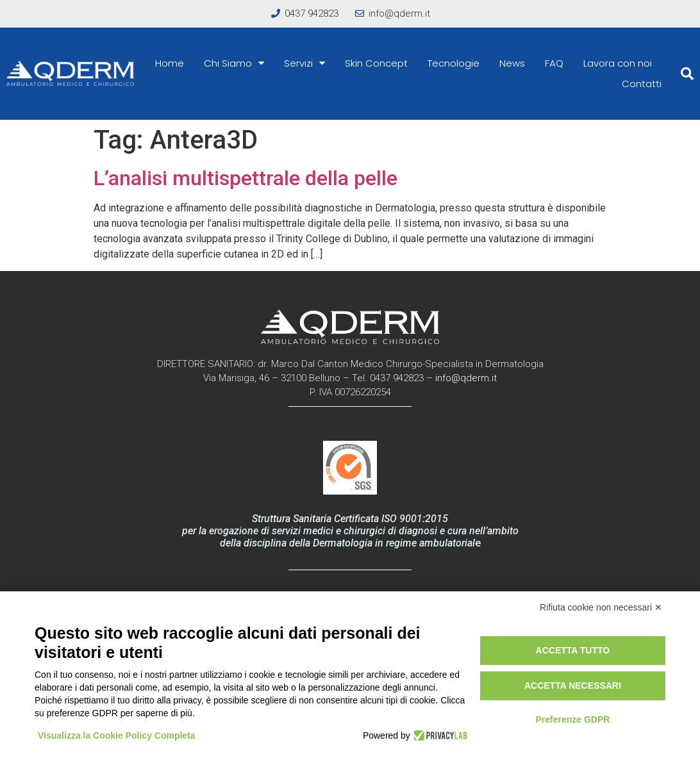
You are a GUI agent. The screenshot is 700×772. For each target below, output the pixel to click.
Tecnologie (454, 63)
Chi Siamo (234, 63)
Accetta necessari (573, 686)
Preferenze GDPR (572, 719)
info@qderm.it (466, 378)
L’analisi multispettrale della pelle (246, 178)
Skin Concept (376, 63)
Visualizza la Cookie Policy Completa (117, 735)
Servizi (304, 63)
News (512, 63)
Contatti (642, 84)
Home (170, 63)
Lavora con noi (618, 63)
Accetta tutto (573, 650)
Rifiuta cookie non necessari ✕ (601, 607)
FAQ (554, 63)
